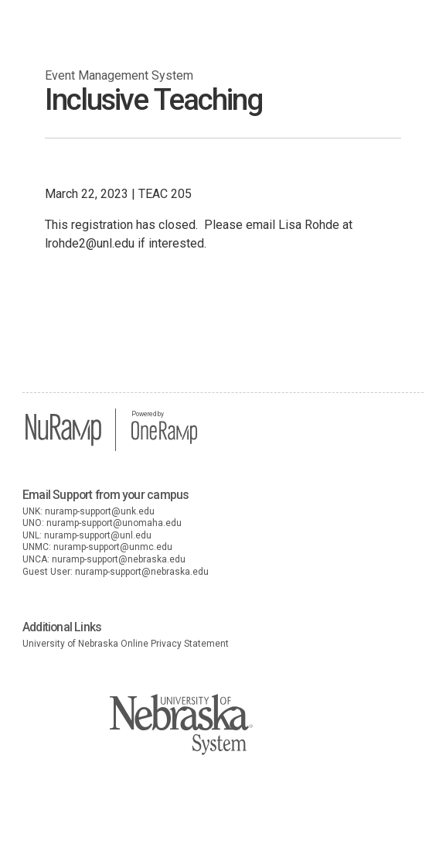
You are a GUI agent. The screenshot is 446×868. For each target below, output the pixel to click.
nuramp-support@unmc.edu (113, 547)
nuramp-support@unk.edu (100, 511)
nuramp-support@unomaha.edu (114, 523)
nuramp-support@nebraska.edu (119, 559)
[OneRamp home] (164, 442)
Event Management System (119, 75)
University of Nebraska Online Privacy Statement (126, 644)
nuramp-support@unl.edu (98, 535)
